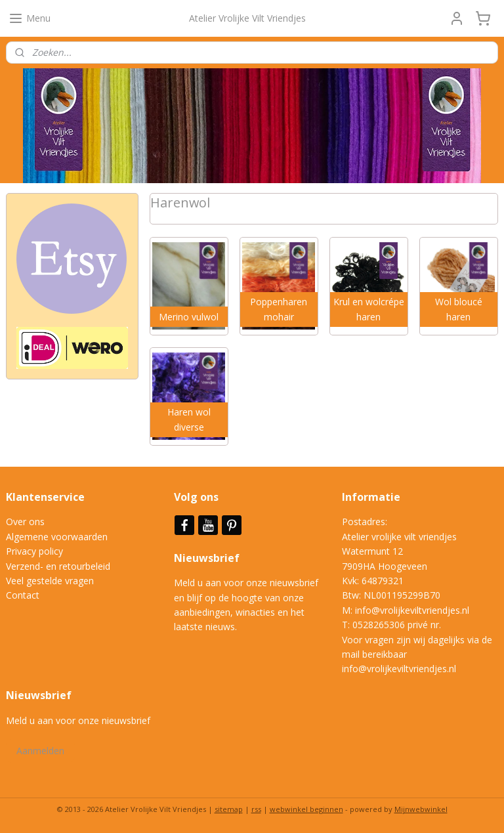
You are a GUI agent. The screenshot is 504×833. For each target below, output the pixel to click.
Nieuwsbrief (208, 558)
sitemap (229, 809)
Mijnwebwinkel (421, 809)
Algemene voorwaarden (57, 537)
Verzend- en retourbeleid (58, 566)
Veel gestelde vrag (45, 581)
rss (256, 809)
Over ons (25, 522)
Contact (23, 595)
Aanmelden (40, 751)
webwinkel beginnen (306, 809)
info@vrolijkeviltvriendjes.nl (412, 610)
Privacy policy (34, 551)
